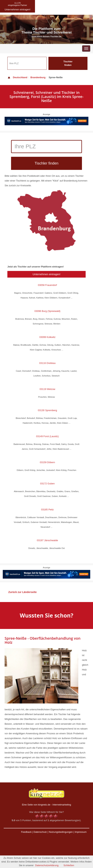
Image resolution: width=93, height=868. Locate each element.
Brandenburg (38, 77)
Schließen (69, 865)
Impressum (81, 832)
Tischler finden (68, 63)
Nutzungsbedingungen (61, 832)
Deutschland (17, 77)
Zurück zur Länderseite (22, 592)
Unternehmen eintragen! (46, 274)
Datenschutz (40, 832)
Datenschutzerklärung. (47, 865)
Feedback (26, 832)
